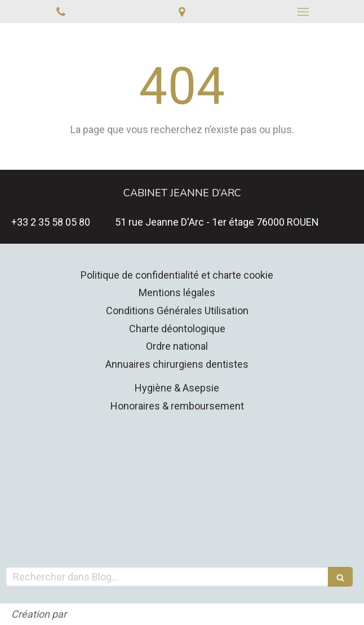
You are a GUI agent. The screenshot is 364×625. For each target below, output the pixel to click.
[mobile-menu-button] (303, 12)
